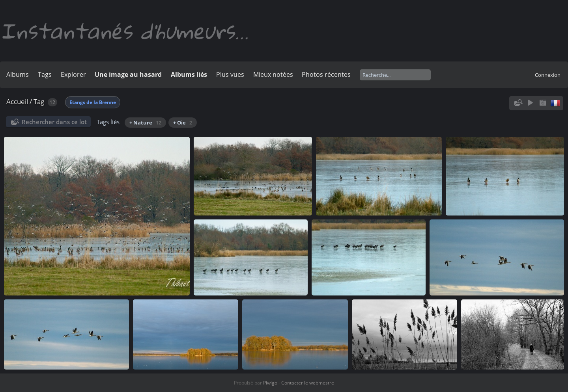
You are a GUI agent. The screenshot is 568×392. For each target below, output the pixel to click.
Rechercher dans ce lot (54, 122)
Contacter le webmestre (308, 383)
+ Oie (183, 123)
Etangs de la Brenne (93, 102)
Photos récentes (326, 74)
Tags (45, 74)
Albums (18, 74)
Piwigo (270, 383)
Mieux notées (273, 74)
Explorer (73, 74)
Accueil (17, 101)
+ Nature (145, 123)
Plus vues (230, 74)
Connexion (548, 75)
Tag (39, 101)
